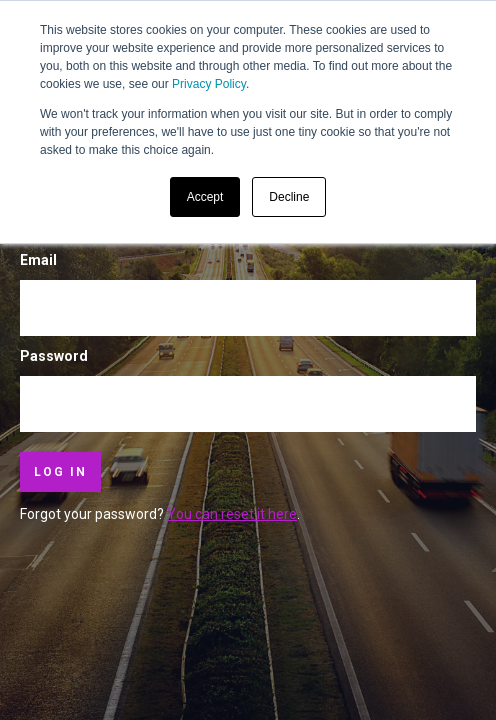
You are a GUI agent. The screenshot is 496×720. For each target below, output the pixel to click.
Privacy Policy (209, 84)
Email (38, 260)
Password (54, 356)
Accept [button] (205, 197)
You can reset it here (232, 514)
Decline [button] (289, 197)
